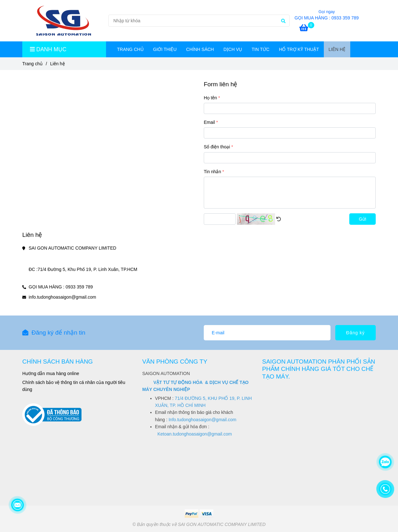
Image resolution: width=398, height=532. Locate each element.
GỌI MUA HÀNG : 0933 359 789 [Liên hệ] (327, 18)
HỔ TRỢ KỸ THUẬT (299, 49)
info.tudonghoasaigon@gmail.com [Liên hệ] (62, 297)
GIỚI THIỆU (165, 49)
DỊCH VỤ (233, 49)
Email (209, 122)
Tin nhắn (212, 172)
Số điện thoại (217, 147)
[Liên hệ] (63, 21)
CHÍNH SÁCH (200, 49)
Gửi (362, 219)
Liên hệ (337, 49)
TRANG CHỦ (130, 49)
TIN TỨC (260, 49)
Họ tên (210, 98)
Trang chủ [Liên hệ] (32, 64)
